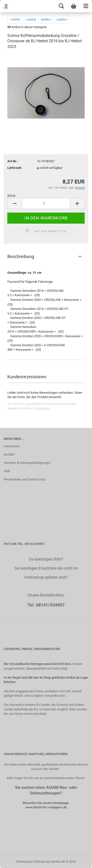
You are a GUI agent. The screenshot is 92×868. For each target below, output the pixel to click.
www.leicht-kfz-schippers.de (46, 807)
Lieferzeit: (15, 168)
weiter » (46, 19)
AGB (7, 471)
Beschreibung (21, 256)
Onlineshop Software (31, 862)
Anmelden (43, 408)
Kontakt (9, 454)
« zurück (31, 19)
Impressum (12, 446)
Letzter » (62, 19)
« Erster (15, 19)
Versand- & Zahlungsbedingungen (27, 463)
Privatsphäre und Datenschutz (25, 479)
